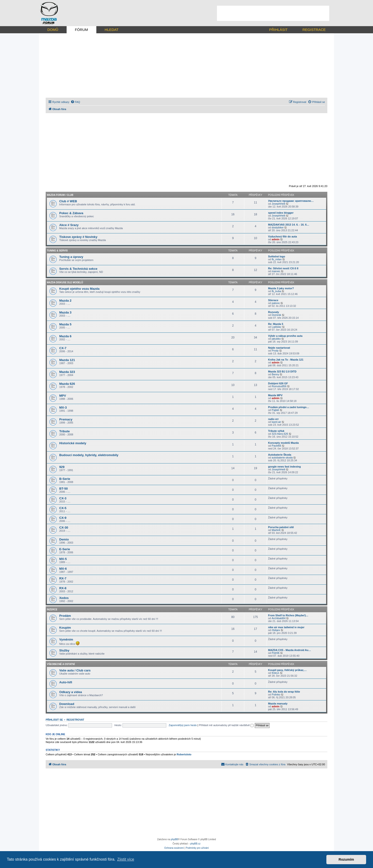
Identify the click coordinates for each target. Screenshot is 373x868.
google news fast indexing (285, 467)
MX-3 (63, 407)
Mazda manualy (278, 704)
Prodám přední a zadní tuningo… (289, 407)
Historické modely (73, 443)
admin (275, 239)
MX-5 (63, 559)
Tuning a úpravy (71, 257)
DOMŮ (53, 30)
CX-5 (63, 508)
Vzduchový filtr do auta (282, 236)
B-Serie (65, 479)
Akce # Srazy (69, 225)
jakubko (276, 339)
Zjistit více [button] (126, 859)
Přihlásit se (54, 720)
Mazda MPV (275, 395)
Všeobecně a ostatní (61, 664)
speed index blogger (281, 213)
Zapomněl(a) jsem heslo (183, 725)
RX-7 (63, 578)
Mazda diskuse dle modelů (65, 282)
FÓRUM (81, 30)
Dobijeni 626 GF (278, 383)
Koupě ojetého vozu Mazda (79, 289)
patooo (276, 303)
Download (67, 704)
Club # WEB (68, 201)
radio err (273, 419)
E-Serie (65, 549)
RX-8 (63, 588)
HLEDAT (112, 30)
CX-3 (63, 498)
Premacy (66, 419)
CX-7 (63, 348)
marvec (276, 271)
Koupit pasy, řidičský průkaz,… (287, 670)
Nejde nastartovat (279, 348)
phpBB (174, 839)
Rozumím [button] (346, 859)
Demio (64, 539)
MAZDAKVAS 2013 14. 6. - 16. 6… (289, 225)
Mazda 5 (65, 324)
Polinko (276, 694)
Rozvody (274, 312)
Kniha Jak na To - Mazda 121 (286, 360)
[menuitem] (75, 102)
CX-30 (64, 528)
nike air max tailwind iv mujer (286, 627)
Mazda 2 (65, 301)
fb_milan (277, 259)
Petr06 (275, 653)
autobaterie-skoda (282, 458)
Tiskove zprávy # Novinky (78, 237)
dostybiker (278, 227)
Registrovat (75, 720)
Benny (275, 374)
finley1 (275, 673)
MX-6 (63, 569)
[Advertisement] (273, 13)
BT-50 (64, 489)
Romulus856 (279, 386)
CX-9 (63, 518)
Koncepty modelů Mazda (283, 443)
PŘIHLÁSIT (278, 30)
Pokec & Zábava (71, 213)
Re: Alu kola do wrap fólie (284, 692)
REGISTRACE (314, 30)
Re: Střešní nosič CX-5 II (283, 268)
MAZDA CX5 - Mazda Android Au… (290, 650)
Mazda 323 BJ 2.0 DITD (282, 371)
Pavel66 (276, 446)
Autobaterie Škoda (280, 455)
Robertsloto (184, 754)
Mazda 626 (67, 384)
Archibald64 (279, 618)
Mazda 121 (67, 360)
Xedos (64, 598)
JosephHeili (278, 204)
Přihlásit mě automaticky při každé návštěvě (226, 725)
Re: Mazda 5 (276, 324)
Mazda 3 (65, 312)
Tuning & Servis (57, 251)
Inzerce (52, 610)
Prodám (65, 616)
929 (62, 467)
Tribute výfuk (276, 431)
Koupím (65, 628)
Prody (275, 351)
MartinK (276, 530)
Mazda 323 (67, 372)
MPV (63, 396)
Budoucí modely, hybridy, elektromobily (89, 455)
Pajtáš (275, 410)
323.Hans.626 (280, 434)
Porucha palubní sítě (281, 527)
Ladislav (276, 327)
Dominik (276, 315)
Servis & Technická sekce (78, 269)
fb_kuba (276, 291)
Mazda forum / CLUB (60, 195)
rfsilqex (276, 630)
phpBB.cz (195, 844)
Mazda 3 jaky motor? (281, 288)
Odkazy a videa (71, 692)
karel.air (276, 422)
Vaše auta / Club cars (75, 670)
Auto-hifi (66, 682)
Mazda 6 (65, 336)
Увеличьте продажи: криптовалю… (291, 201)
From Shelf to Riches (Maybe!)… (288, 615)
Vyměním (66, 639)
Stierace (273, 300)
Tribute (64, 431)
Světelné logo (277, 256)
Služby (64, 650)
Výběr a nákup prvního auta (285, 336)
